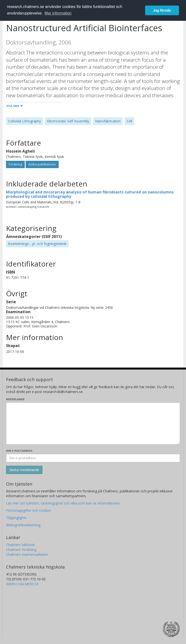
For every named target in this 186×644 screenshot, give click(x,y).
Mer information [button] (58, 13)
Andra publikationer (42, 164)
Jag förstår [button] (162, 10)
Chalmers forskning (21, 550)
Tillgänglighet (16, 518)
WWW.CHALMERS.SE (22, 584)
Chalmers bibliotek (20, 545)
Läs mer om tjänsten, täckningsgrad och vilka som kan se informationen (63, 503)
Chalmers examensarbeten (27, 554)
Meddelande (15, 399)
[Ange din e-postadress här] (93, 458)
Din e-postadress (19, 451)
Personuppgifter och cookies (29, 510)
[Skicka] (24, 470)
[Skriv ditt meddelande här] (93, 423)
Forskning (15, 164)
